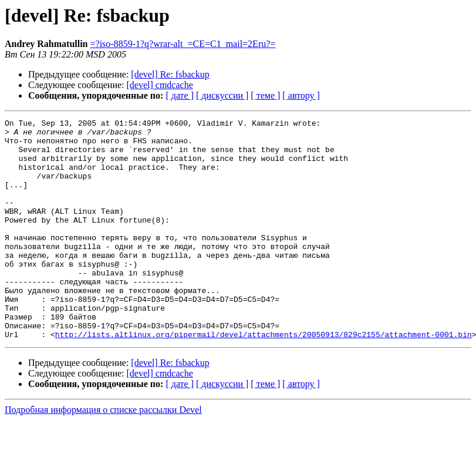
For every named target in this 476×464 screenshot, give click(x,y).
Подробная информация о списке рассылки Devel (103, 454)
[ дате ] (180, 95)
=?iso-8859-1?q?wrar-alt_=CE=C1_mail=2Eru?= (183, 44)
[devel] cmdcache (160, 85)
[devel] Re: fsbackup (170, 74)
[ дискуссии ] (222, 95)
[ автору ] (301, 95)
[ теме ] (265, 95)
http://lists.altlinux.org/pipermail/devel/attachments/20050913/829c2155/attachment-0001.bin (264, 378)
